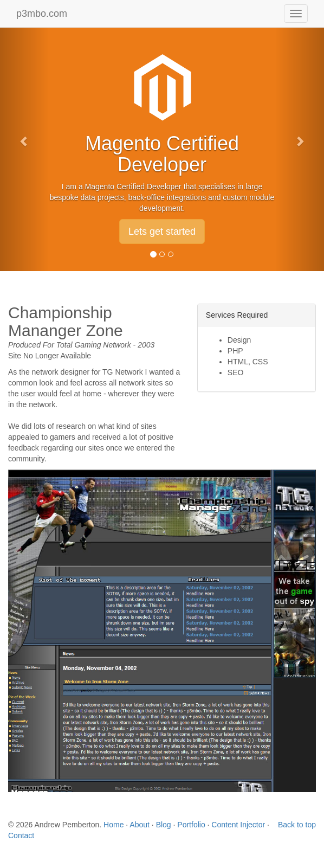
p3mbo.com (42, 14)
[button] (24, 136)
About (140, 825)
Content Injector (238, 825)
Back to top (297, 825)
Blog (164, 825)
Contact (21, 835)
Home (114, 825)
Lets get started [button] (162, 232)
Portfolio (191, 825)
